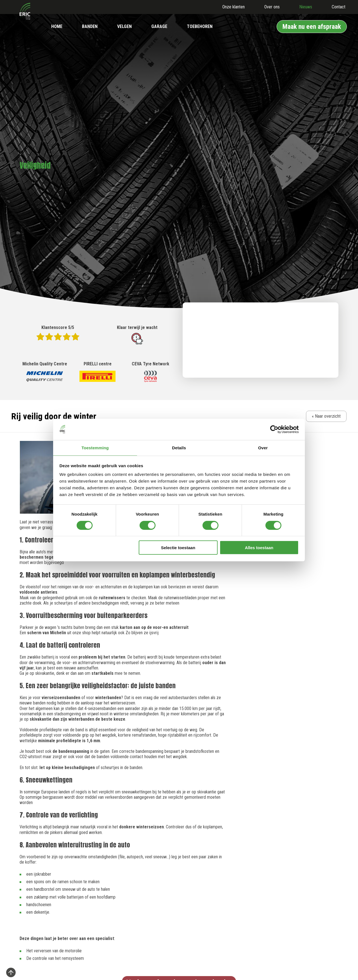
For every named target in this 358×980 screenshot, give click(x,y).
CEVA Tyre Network (150, 372)
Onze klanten (234, 7)
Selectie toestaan (178, 548)
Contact (339, 7)
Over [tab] (263, 447)
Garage (159, 26)
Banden (90, 26)
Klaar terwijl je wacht (137, 335)
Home (57, 26)
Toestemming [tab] (95, 447)
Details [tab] (179, 447)
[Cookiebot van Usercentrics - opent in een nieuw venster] (274, 429)
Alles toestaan (259, 548)
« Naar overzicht (326, 416)
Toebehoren (200, 26)
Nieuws (306, 7)
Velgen (124, 26)
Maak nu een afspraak (312, 27)
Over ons (272, 7)
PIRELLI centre (97, 372)
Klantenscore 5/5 (58, 333)
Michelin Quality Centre (45, 372)
